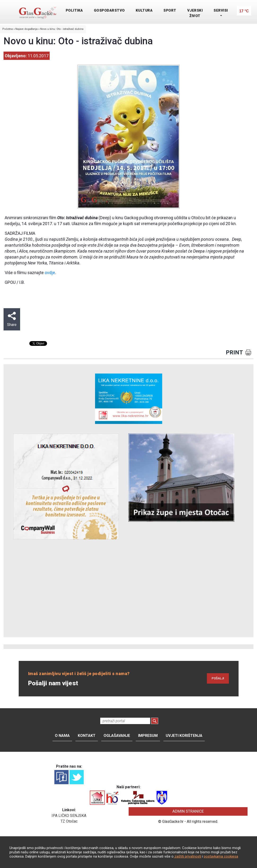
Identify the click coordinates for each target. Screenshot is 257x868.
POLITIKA (74, 10)
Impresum (148, 736)
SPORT (170, 10)
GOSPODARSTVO (109, 10)
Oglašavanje (117, 736)
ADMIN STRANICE (188, 811)
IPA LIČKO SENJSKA (69, 816)
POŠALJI (218, 678)
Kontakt (87, 736)
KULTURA (144, 10)
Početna (8, 29)
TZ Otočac (69, 821)
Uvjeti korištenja (184, 736)
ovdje (50, 273)
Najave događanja (26, 29)
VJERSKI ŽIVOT (195, 13)
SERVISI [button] (221, 10)
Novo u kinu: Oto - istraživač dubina (62, 29)
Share (12, 319)
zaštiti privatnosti (187, 856)
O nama (62, 736)
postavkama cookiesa (221, 856)
